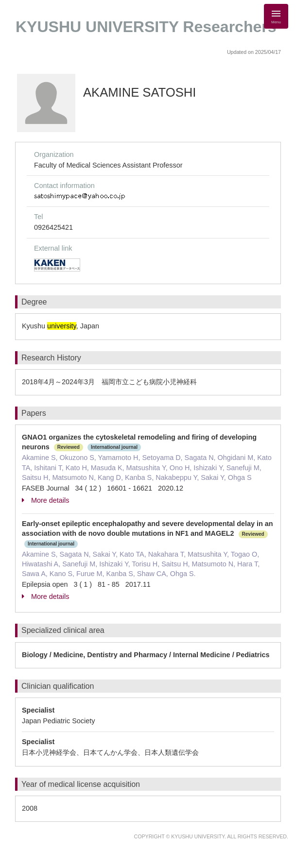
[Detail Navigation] (276, 16)
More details (45, 500)
